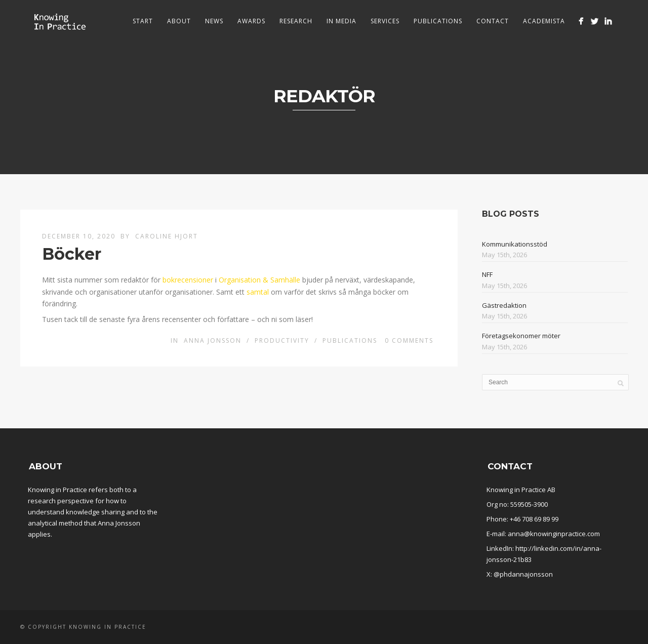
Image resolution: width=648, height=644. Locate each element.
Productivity (282, 340)
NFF (487, 274)
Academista (544, 21)
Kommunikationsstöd (515, 244)
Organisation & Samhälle (259, 280)
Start (143, 21)
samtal (258, 292)
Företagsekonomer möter (521, 336)
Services (385, 21)
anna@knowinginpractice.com (554, 534)
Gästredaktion (504, 305)
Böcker (72, 254)
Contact (493, 21)
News (214, 21)
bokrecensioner (188, 280)
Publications (438, 21)
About (179, 21)
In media (341, 21)
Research (296, 21)
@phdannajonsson (523, 574)
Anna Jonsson (213, 340)
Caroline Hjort (167, 236)
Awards (251, 21)
